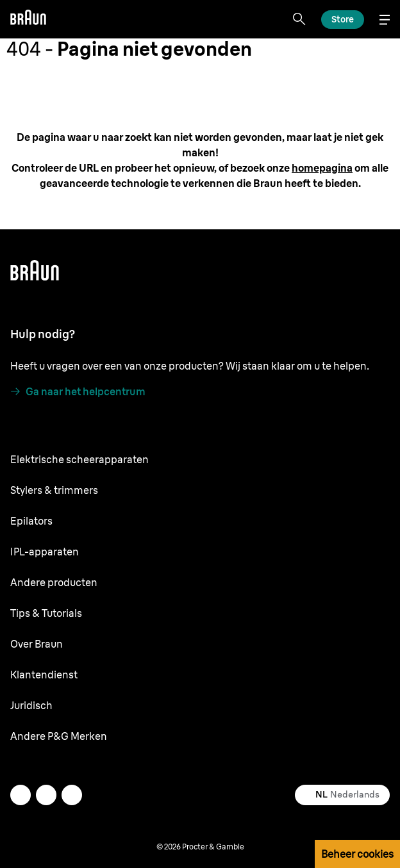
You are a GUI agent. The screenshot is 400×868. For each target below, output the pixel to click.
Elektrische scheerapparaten (79, 459)
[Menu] (385, 20)
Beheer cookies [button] (357, 854)
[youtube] (72, 795)
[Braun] (28, 19)
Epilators (31, 521)
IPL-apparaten (45, 552)
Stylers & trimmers (54, 490)
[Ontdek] (343, 20)
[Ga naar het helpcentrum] (78, 391)
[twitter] (21, 795)
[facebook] (46, 795)
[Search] (299, 19)
